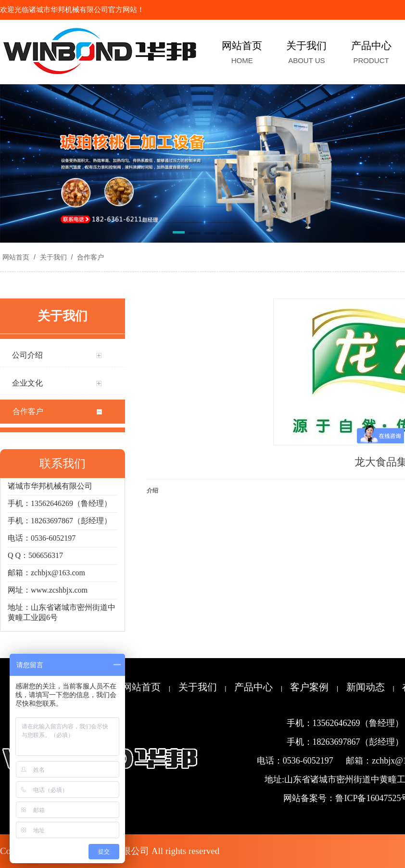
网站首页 (16, 257)
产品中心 (253, 687)
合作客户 (89, 257)
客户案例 (309, 687)
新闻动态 (366, 687)
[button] (179, 234)
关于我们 (53, 257)
